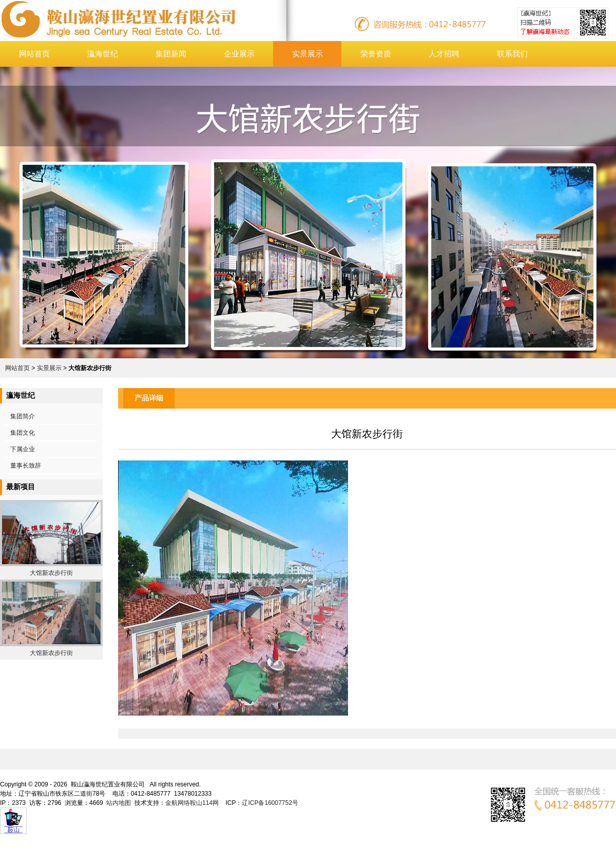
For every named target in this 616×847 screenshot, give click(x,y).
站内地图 (119, 803)
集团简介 (23, 416)
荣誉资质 (376, 54)
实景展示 (307, 54)
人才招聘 (444, 54)
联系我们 (512, 54)
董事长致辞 (26, 466)
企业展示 (239, 54)
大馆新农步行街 (51, 573)
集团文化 (23, 433)
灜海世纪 (103, 54)
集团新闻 (171, 54)
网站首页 (34, 54)
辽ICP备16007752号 (270, 803)
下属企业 (23, 449)
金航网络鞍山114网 (192, 803)
